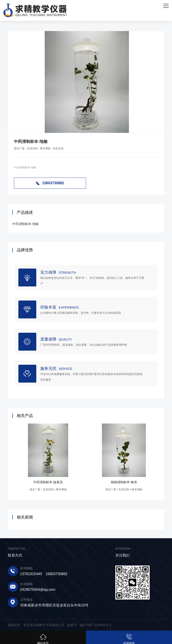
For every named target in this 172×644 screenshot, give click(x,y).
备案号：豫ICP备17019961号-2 (89, 625)
